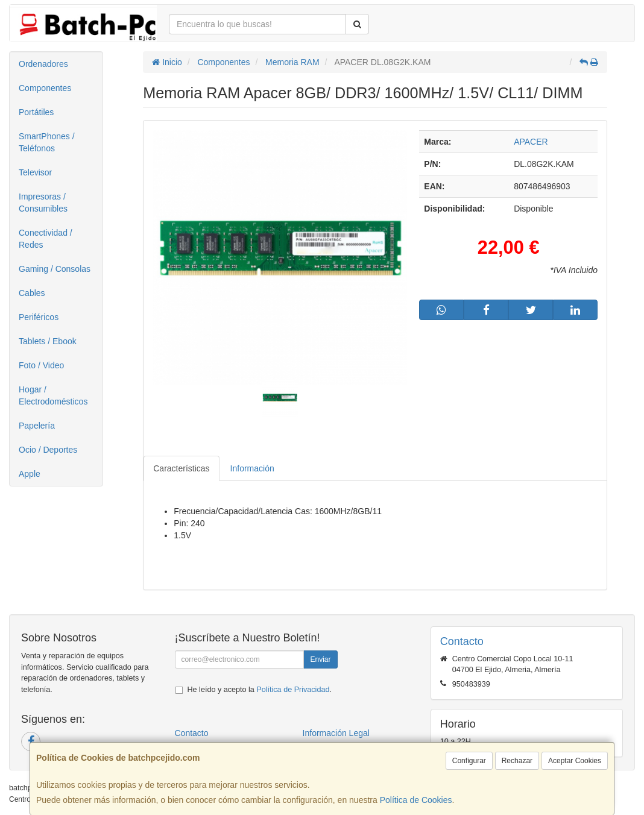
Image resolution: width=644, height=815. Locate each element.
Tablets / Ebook (48, 341)
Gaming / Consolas (55, 269)
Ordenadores (43, 64)
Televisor (35, 172)
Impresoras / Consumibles (43, 203)
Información (252, 468)
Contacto (192, 733)
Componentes (45, 88)
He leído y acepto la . (260, 690)
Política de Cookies (416, 800)
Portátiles (36, 112)
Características (181, 468)
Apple (30, 474)
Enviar (320, 659)
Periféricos (39, 317)
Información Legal (336, 733)
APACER (531, 142)
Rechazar (517, 761)
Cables (32, 293)
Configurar (469, 761)
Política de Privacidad (293, 690)
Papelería (37, 426)
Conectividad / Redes (46, 239)
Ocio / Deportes (48, 450)
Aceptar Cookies (575, 761)
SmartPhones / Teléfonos (47, 142)
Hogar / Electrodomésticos (53, 395)
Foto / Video (41, 365)
